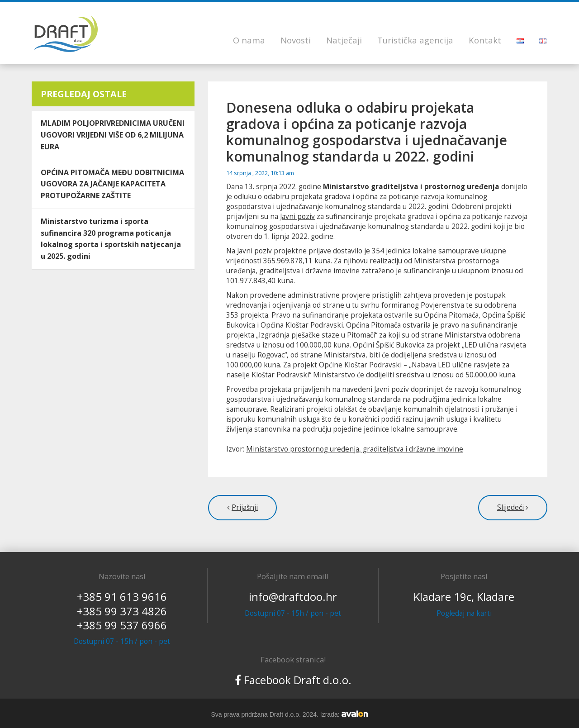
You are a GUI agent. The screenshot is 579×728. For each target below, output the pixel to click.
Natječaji (344, 40)
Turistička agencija (415, 40)
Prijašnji (245, 507)
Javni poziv (297, 216)
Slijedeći (510, 507)
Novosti (296, 40)
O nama (249, 40)
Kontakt (485, 40)
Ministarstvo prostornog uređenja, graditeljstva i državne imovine (355, 449)
